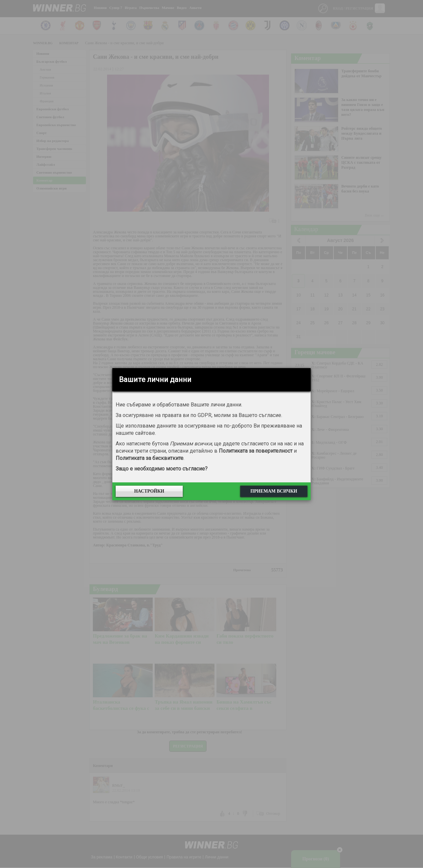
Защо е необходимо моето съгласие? (162, 469)
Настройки (149, 491)
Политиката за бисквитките (150, 458)
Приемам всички (274, 491)
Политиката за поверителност (256, 451)
